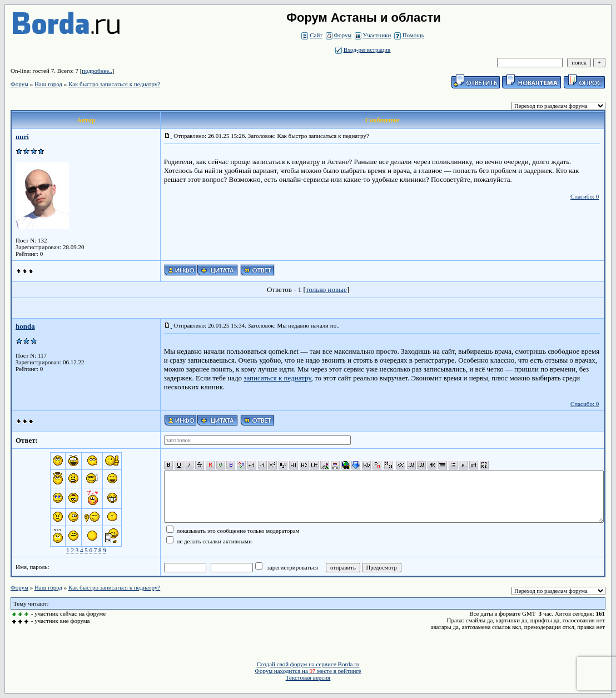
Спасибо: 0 (585, 196)
